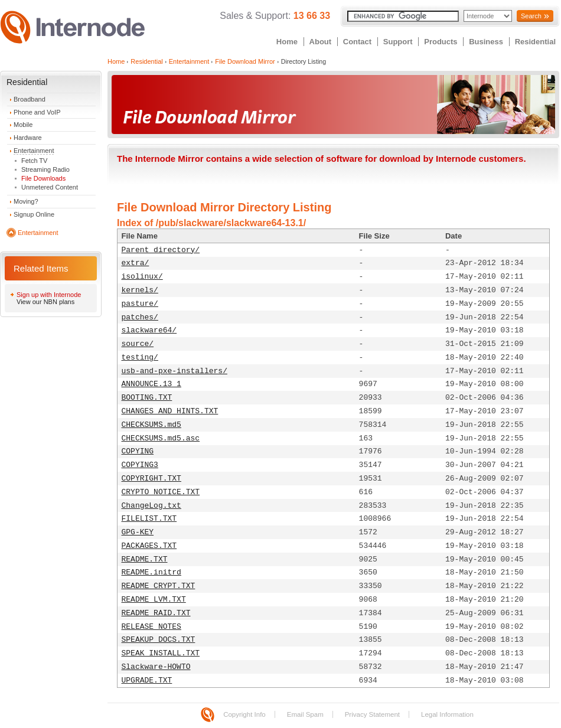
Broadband (30, 99)
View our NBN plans (45, 302)
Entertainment (34, 151)
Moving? (26, 201)
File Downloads (43, 178)
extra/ (136, 263)
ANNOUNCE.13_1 (151, 384)
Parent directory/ (161, 250)
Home (287, 42)
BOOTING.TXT (147, 398)
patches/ (140, 317)
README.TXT (145, 559)
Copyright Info (244, 714)
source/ (138, 344)
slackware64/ (149, 330)
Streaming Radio (45, 169)
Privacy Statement (372, 714)
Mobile (23, 125)
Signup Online (34, 214)
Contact (357, 42)
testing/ (140, 358)
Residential (535, 42)
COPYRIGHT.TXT (151, 479)
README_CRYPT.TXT (159, 586)
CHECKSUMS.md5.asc (161, 438)
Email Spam (305, 714)
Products (441, 42)
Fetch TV (34, 161)
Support (398, 42)
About (321, 42)
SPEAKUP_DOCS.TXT (159, 640)
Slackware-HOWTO (156, 667)
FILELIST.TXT (149, 519)
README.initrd (151, 572)
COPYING (138, 451)
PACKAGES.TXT (149, 546)
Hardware (28, 138)
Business (486, 42)
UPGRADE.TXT (147, 680)
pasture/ (140, 304)
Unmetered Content (50, 187)
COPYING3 (140, 465)
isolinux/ (142, 277)
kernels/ (140, 290)
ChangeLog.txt (151, 506)
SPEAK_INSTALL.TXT (161, 653)
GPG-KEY (138, 532)
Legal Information (447, 714)
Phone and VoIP (37, 112)
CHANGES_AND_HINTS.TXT (170, 411)
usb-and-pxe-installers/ (175, 371)
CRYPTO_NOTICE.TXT (161, 492)
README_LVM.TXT (154, 600)
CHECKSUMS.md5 (151, 425)
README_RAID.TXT (156, 613)
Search (531, 16)
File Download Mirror (245, 61)
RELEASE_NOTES (151, 627)
